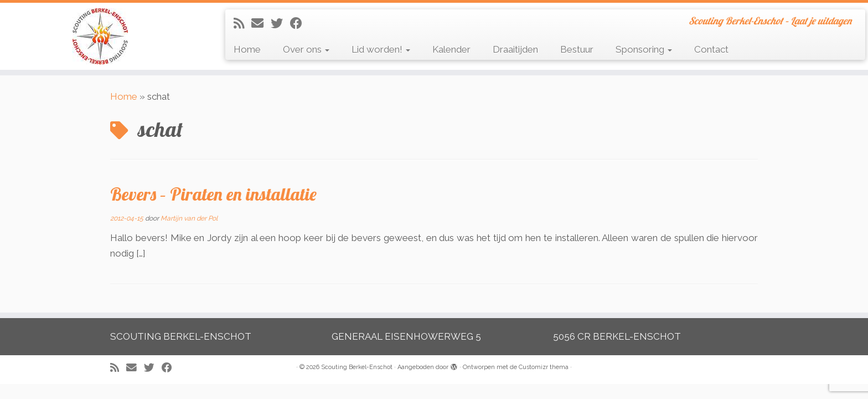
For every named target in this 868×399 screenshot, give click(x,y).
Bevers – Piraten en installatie (213, 194)
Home (247, 49)
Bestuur (577, 49)
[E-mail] (261, 23)
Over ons (306, 49)
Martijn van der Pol (189, 218)
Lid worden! (381, 49)
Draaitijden (515, 49)
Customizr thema (544, 367)
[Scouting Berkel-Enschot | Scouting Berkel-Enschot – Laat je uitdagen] (100, 36)
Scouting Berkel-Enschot (357, 367)
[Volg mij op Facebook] (300, 23)
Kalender (451, 49)
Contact (711, 49)
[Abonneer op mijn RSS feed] (242, 23)
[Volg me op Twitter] (280, 23)
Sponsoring (644, 49)
